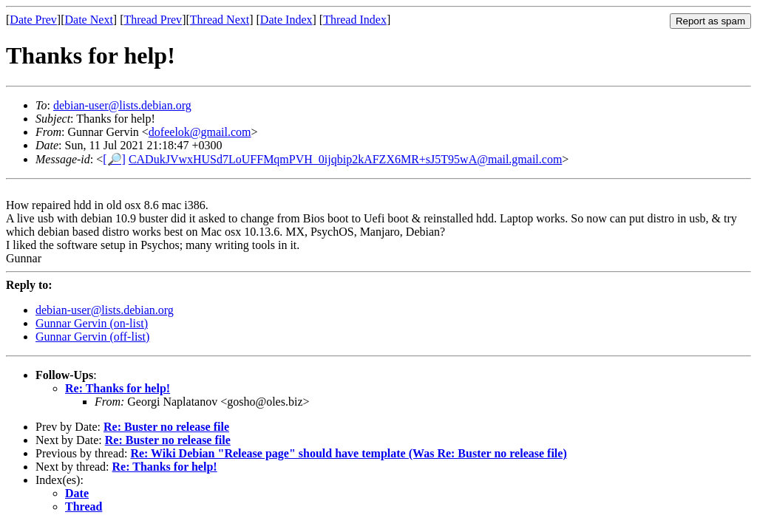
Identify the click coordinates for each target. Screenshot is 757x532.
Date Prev (33, 20)
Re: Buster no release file (166, 427)
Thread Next (220, 20)
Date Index (286, 20)
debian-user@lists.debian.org (122, 105)
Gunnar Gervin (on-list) (92, 323)
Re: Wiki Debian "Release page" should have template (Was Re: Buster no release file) (348, 453)
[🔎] (114, 159)
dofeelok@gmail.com (200, 132)
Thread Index (355, 20)
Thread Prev (153, 20)
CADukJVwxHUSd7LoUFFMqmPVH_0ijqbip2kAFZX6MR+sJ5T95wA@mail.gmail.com (345, 159)
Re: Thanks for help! (118, 388)
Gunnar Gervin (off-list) (92, 337)
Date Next (89, 20)
